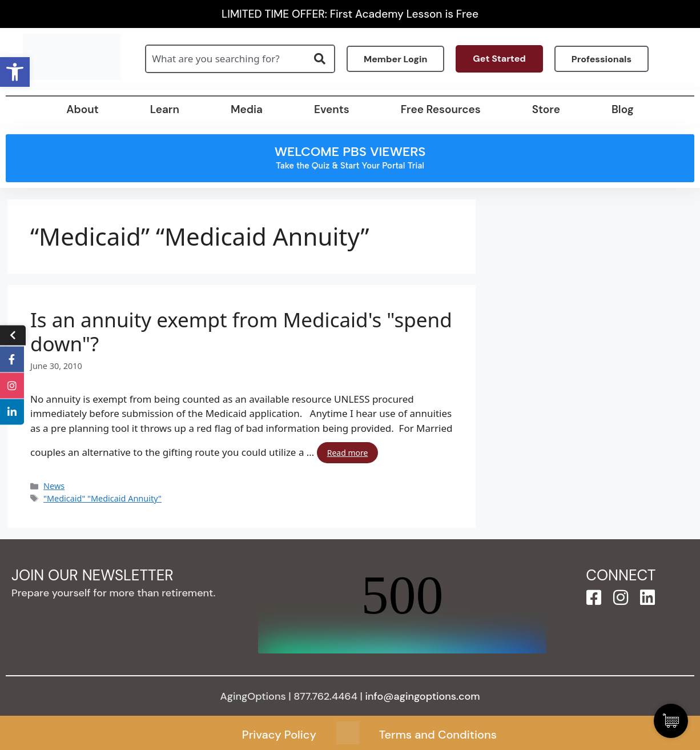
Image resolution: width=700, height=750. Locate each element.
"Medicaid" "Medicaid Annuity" (102, 498)
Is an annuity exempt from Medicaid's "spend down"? (241, 332)
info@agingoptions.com (423, 696)
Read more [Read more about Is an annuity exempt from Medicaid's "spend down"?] (348, 453)
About (82, 109)
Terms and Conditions (438, 735)
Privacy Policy (279, 735)
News (54, 486)
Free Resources (441, 109)
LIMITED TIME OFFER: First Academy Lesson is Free (350, 14)
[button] (15, 72)
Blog (623, 109)
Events (332, 109)
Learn (165, 109)
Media (247, 109)
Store (546, 109)
